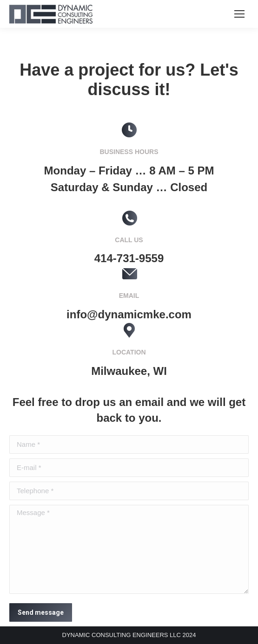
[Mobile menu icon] (239, 14)
